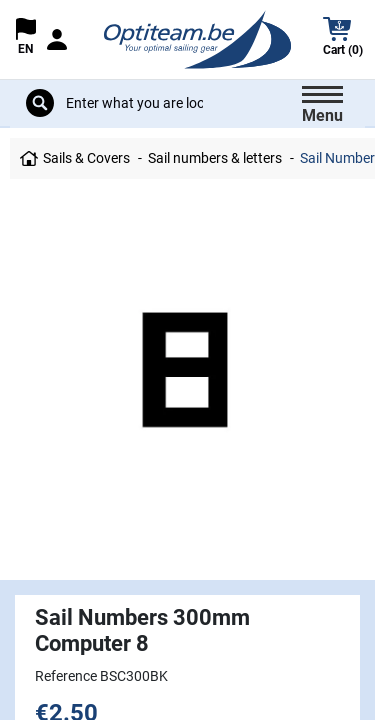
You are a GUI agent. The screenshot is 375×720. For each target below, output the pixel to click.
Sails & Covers (86, 158)
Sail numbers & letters (215, 158)
